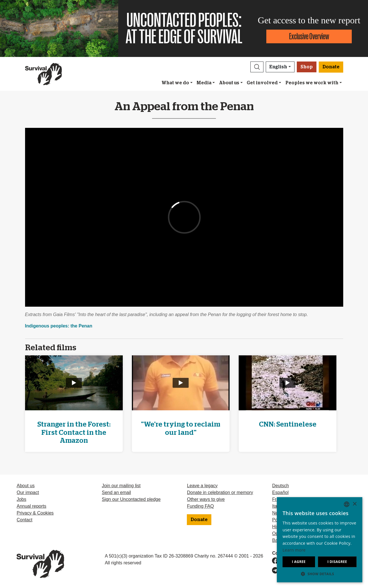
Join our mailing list (121, 486)
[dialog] (320, 540)
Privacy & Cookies (35, 513)
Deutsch (280, 486)
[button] (257, 67)
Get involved (262, 83)
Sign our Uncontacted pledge (131, 499)
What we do (175, 83)
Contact (24, 520)
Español (280, 492)
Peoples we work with (312, 83)
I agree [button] (299, 562)
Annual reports (31, 506)
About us (229, 83)
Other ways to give (206, 499)
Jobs (21, 499)
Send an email (116, 492)
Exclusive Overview (309, 36)
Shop (307, 67)
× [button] (354, 504)
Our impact (28, 492)
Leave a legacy (202, 486)
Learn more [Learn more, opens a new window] (294, 550)
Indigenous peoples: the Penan (59, 326)
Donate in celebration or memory (220, 492)
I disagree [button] (337, 562)
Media (204, 83)
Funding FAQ (200, 506)
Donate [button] (331, 67)
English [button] (278, 67)
